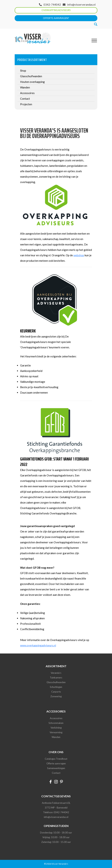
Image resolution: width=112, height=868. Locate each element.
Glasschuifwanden (56, 682)
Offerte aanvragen (56, 763)
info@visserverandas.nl (81, 5)
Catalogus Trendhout (56, 759)
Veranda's (56, 673)
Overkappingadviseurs (56, 10)
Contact (56, 773)
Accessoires (56, 718)
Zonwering (56, 696)
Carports (56, 692)
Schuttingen (56, 687)
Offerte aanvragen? (56, 18)
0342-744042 (52, 5)
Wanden (56, 737)
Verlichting (56, 728)
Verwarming (56, 732)
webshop (79, 255)
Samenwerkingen (56, 768)
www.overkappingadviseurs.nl (38, 645)
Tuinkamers (56, 678)
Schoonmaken (56, 723)
